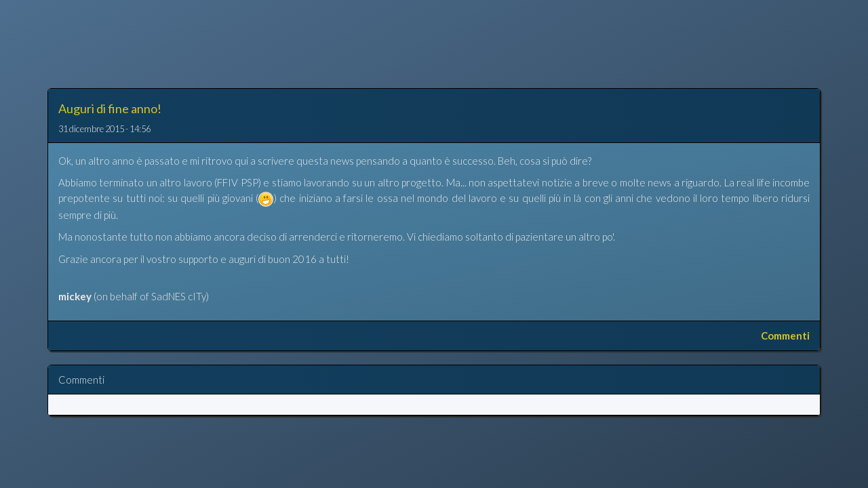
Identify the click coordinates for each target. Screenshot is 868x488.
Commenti (785, 335)
